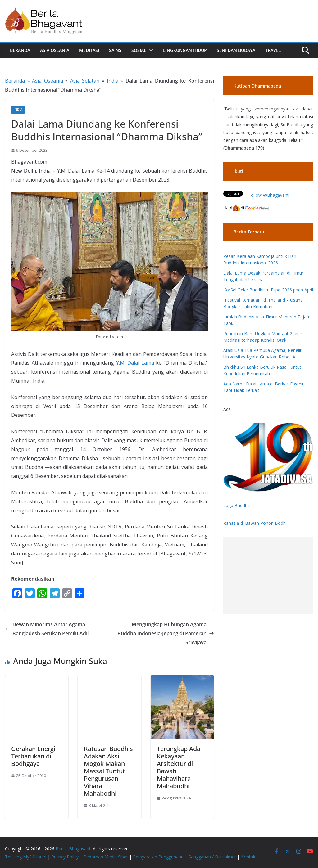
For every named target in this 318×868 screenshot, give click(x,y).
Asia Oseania (55, 50)
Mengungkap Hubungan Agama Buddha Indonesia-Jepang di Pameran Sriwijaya (166, 633)
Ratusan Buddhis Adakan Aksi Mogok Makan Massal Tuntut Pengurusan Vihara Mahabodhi (108, 771)
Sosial (139, 50)
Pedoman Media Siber (106, 857)
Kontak (248, 857)
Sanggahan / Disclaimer (212, 857)
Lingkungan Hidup (185, 50)
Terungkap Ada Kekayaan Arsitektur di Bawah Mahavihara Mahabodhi (179, 767)
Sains (115, 50)
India (113, 81)
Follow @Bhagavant (269, 195)
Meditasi (89, 50)
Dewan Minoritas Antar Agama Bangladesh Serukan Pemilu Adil (47, 629)
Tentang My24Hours (26, 857)
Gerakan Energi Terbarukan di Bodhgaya (33, 756)
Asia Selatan (85, 81)
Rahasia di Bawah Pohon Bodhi (255, 523)
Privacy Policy (65, 857)
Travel (273, 50)
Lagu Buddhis (237, 505)
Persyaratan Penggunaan (158, 857)
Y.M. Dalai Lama (135, 363)
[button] (150, 50)
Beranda (20, 50)
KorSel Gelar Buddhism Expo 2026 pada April (268, 290)
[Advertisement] (268, 576)
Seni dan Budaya (236, 50)
